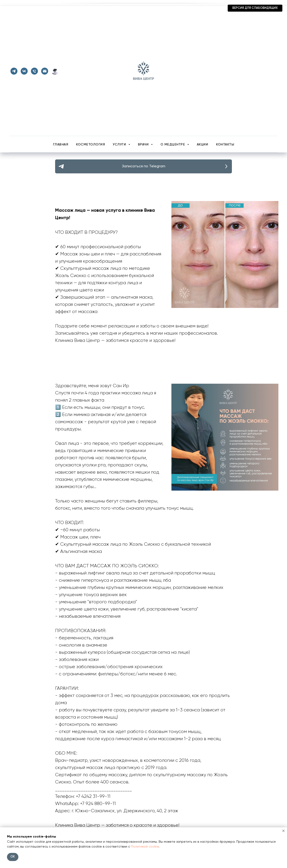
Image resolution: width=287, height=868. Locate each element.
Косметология (90, 145)
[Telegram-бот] (55, 71)
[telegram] (14, 71)
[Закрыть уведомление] (284, 831)
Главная (61, 145)
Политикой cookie (145, 847)
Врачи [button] (144, 145)
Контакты (225, 145)
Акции (203, 145)
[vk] (24, 71)
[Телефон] (34, 71)
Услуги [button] (120, 145)
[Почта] (45, 71)
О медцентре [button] (173, 145)
